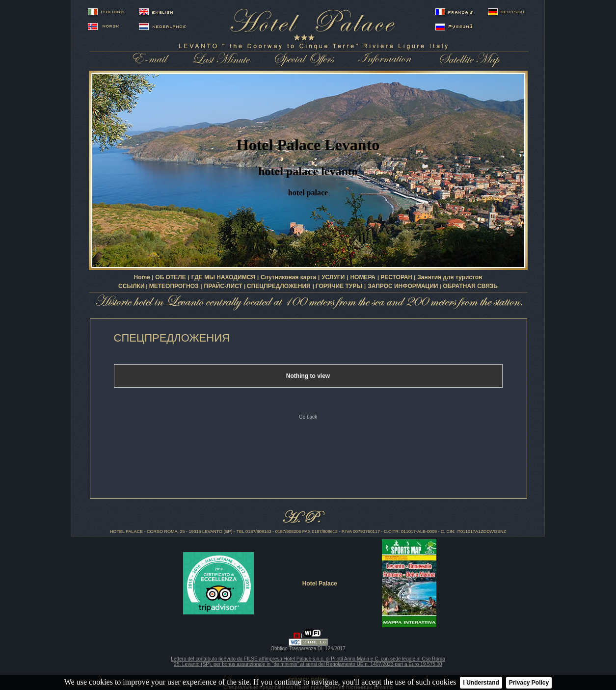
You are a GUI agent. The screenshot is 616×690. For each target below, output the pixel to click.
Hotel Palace (320, 584)
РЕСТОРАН (396, 277)
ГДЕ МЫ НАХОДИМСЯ (223, 277)
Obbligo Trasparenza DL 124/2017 (308, 649)
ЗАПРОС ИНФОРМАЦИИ (403, 286)
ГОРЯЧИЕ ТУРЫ (339, 286)
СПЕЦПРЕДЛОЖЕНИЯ (279, 286)
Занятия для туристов (450, 277)
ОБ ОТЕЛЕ (170, 277)
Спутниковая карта (288, 277)
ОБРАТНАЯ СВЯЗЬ (470, 286)
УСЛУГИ (333, 277)
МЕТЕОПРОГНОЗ (174, 286)
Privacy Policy (529, 683)
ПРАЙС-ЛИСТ (223, 286)
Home (143, 277)
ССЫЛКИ (131, 286)
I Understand (481, 683)
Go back (308, 417)
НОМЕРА (363, 277)
